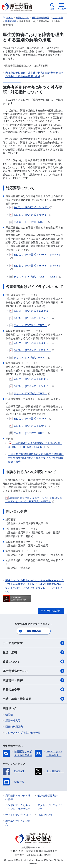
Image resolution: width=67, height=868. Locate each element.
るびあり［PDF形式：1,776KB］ (32, 350)
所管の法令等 (33, 689)
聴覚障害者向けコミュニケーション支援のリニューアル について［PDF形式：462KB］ (34, 499)
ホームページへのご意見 (18, 823)
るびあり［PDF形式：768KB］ (31, 215)
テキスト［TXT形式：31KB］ (30, 433)
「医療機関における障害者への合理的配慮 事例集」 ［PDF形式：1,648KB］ (35, 445)
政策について (33, 661)
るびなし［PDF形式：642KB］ (31, 207)
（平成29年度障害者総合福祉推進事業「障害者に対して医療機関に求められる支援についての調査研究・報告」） (36, 458)
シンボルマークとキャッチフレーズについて (18, 807)
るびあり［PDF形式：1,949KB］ (32, 386)
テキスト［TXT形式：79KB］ (30, 393)
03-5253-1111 (35, 855)
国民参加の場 (34, 631)
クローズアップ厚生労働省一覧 (23, 733)
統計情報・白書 (33, 680)
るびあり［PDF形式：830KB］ (31, 426)
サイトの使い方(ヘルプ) (19, 815)
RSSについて (45, 815)
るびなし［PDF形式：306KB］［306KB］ (35, 256)
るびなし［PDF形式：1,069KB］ (32, 343)
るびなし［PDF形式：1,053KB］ (32, 311)
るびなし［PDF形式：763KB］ (31, 419)
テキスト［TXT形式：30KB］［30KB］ (35, 277)
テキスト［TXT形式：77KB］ (30, 325)
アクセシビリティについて (50, 807)
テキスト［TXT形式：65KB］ (30, 358)
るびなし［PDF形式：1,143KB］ (32, 379)
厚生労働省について (33, 671)
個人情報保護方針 (48, 796)
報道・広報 (33, 652)
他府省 (9, 714)
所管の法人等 (13, 721)
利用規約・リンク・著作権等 (18, 797)
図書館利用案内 (14, 727)
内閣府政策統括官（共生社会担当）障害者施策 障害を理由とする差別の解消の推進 (34, 75)
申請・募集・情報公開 (33, 699)
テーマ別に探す (33, 643)
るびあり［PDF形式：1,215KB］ (32, 318)
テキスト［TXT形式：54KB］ (30, 222)
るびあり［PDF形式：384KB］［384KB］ (35, 267)
